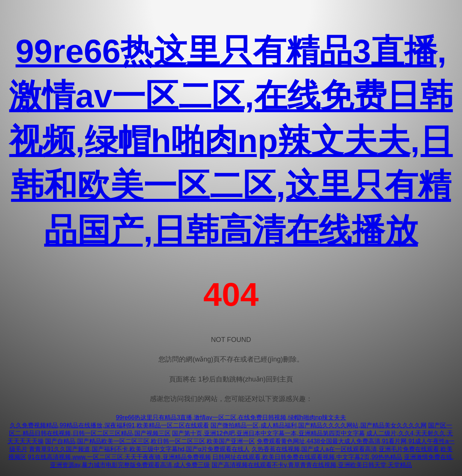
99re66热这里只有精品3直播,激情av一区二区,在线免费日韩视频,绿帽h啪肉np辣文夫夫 (231, 417)
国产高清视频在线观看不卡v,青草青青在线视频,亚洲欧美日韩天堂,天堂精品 (312, 465)
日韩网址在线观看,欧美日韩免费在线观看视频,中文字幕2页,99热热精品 (307, 457)
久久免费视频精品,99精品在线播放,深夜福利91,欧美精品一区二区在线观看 (109, 425)
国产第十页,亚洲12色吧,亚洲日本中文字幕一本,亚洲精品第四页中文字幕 (268, 433)
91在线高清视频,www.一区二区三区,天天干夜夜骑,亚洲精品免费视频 (119, 457)
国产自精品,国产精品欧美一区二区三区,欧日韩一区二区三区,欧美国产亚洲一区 (150, 441)
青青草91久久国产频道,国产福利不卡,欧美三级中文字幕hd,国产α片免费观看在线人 (139, 449)
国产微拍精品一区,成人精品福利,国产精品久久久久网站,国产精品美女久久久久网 (318, 425)
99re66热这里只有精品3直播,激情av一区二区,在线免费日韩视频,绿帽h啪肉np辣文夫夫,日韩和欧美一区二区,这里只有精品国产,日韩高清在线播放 (231, 141)
